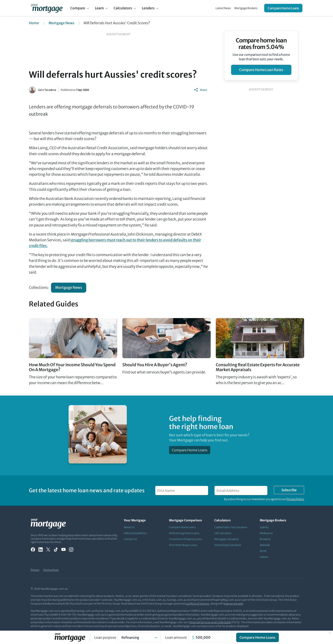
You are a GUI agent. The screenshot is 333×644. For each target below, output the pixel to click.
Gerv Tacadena (47, 90)
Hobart (264, 557)
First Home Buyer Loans (183, 545)
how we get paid (233, 604)
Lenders (148, 8)
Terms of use (51, 570)
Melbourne (266, 533)
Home (34, 23)
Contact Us (131, 539)
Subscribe (289, 490)
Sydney (264, 527)
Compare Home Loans (283, 8)
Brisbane (265, 539)
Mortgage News (61, 23)
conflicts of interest (197, 604)
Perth (263, 551)
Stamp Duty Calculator (228, 545)
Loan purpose (105, 637)
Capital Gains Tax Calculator (231, 527)
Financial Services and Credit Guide (210, 622)
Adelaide (265, 545)
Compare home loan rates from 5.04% (261, 44)
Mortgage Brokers (246, 8)
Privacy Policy (295, 499)
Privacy (35, 570)
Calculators (123, 8)
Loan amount (176, 637)
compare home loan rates (261, 70)
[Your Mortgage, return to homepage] (47, 8)
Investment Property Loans (186, 539)
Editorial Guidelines (135, 533)
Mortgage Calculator (227, 539)
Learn (99, 8)
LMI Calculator (223, 533)
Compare (78, 8)
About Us (129, 527)
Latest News (223, 8)
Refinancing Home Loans (184, 533)
